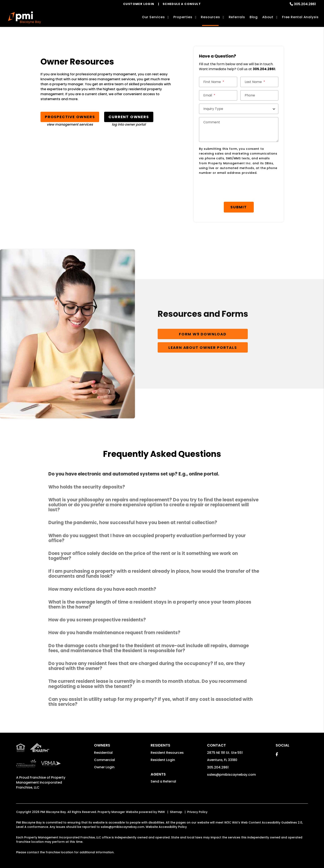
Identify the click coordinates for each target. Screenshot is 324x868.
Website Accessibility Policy (166, 827)
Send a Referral (163, 782)
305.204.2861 (305, 4)
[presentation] (230, 188)
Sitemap (176, 812)
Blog (254, 17)
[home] (24, 18)
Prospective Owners (70, 117)
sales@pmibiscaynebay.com (231, 775)
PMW (161, 812)
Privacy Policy (197, 812)
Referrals (237, 17)
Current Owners (129, 117)
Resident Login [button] (163, 760)
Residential (103, 753)
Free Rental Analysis (300, 17)
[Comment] (239, 130)
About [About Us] (268, 17)
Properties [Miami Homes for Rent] (183, 17)
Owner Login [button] (104, 767)
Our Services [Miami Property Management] (153, 17)
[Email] (218, 95)
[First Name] (218, 82)
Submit (239, 207)
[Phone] (259, 95)
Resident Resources (167, 753)
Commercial (104, 760)
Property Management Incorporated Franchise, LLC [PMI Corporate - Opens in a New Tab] (41, 783)
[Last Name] (259, 82)
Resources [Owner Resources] (210, 17)
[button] (162, 474)
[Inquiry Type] (239, 109)
